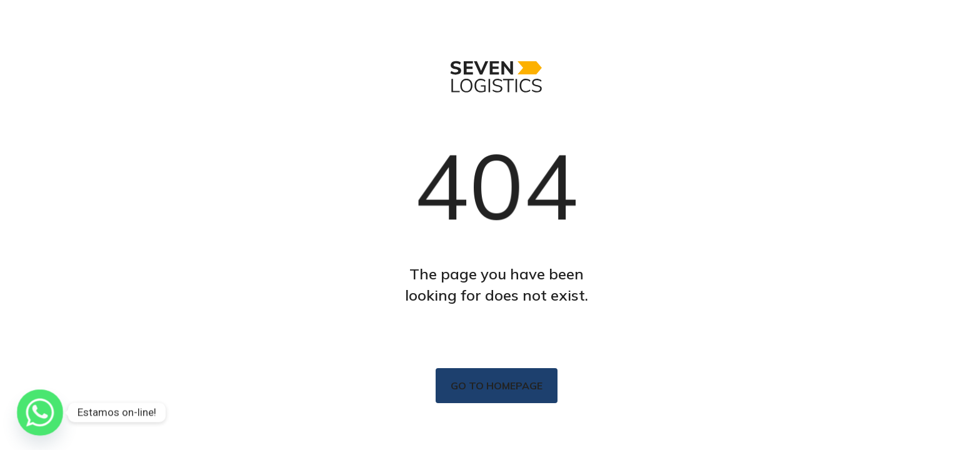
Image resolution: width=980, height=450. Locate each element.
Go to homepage (497, 386)
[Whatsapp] (40, 412)
